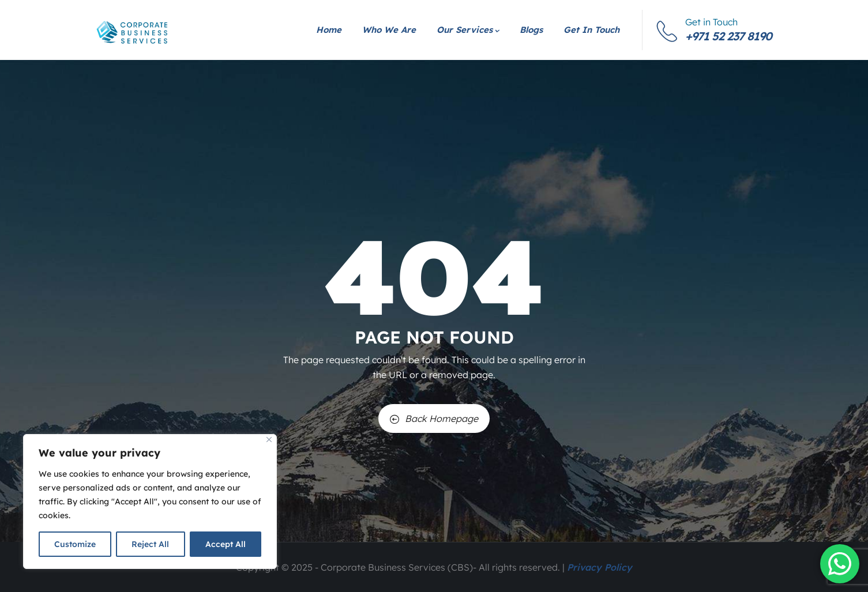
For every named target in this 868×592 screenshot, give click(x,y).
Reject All (150, 544)
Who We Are (389, 30)
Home (329, 30)
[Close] (269, 440)
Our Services (468, 30)
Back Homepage (434, 418)
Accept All (226, 544)
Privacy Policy (600, 567)
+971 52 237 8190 (728, 36)
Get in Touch (591, 30)
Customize (75, 544)
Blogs (531, 30)
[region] (150, 501)
